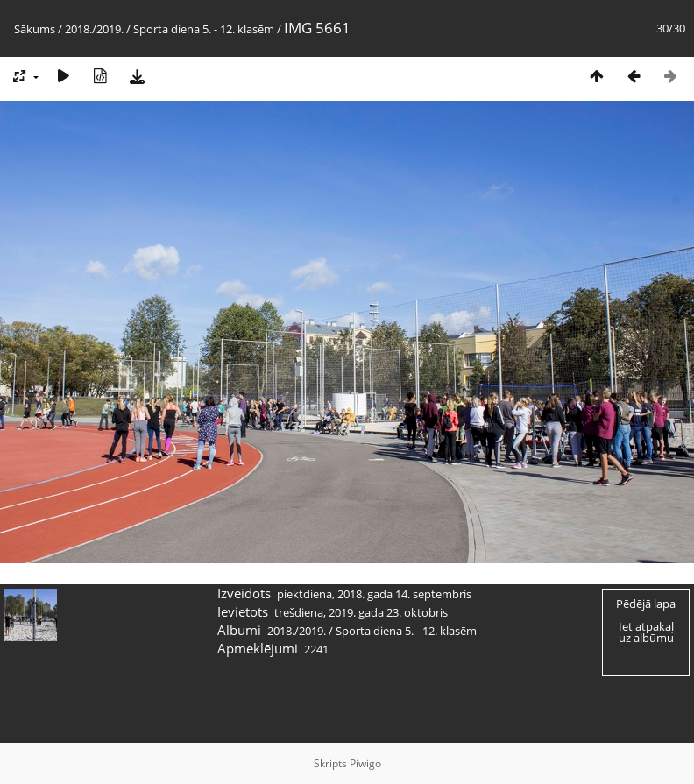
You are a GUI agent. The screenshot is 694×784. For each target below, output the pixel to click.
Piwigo (365, 763)
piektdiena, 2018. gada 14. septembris (374, 594)
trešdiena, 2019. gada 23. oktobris (361, 612)
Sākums (35, 29)
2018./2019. (94, 29)
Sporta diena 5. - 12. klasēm (204, 29)
